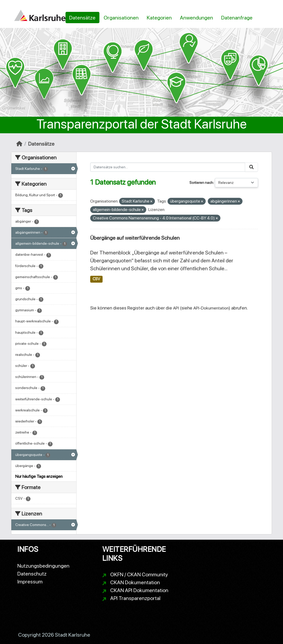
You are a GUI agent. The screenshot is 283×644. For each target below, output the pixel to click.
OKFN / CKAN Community (139, 574)
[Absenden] (251, 167)
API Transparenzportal (135, 598)
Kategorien (159, 18)
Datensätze (82, 18)
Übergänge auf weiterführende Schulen (135, 238)
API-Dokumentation (211, 308)
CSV (96, 279)
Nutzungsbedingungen (43, 566)
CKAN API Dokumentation (139, 590)
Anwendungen (196, 18)
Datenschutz (32, 574)
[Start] (19, 144)
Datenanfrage (237, 18)
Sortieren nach (201, 183)
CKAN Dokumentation (135, 582)
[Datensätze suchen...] (168, 167)
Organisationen (121, 18)
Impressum (30, 582)
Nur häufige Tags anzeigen (39, 476)
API (176, 308)
